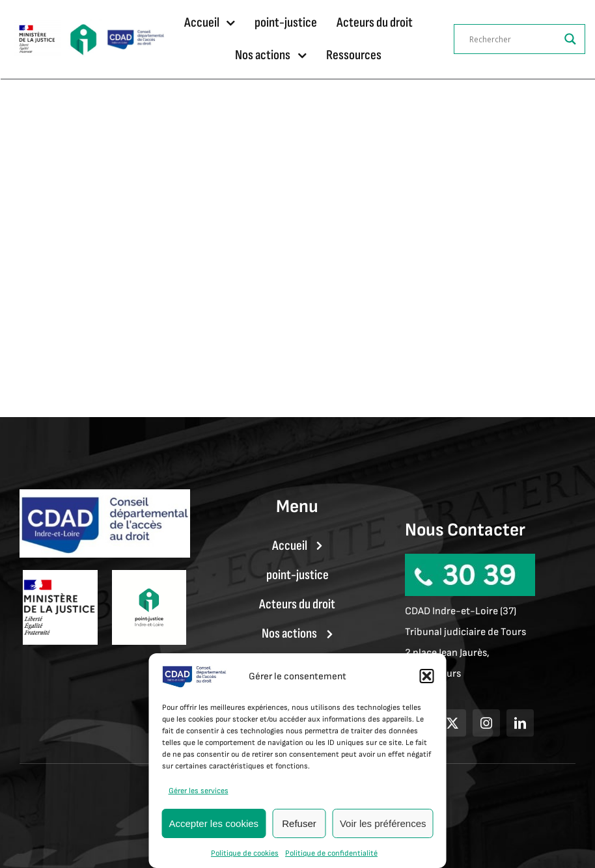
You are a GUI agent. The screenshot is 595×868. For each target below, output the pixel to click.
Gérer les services (199, 791)
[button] (427, 676)
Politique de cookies (245, 853)
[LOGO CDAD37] (136, 34)
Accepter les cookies (214, 823)
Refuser (299, 823)
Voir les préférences (383, 823)
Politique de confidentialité (331, 853)
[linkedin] (520, 723)
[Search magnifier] (570, 39)
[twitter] (452, 723)
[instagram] (486, 723)
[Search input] (514, 39)
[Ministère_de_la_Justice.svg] (37, 27)
